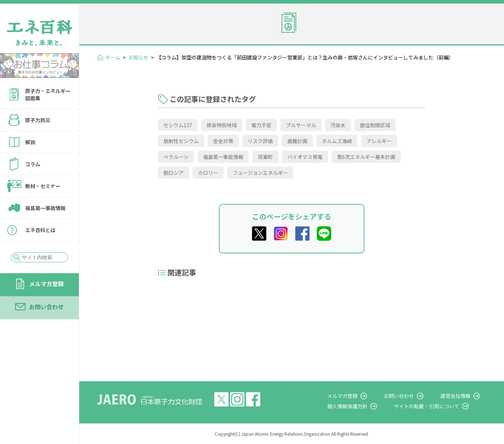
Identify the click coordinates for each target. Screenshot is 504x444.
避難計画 (297, 141)
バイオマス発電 (305, 157)
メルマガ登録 (46, 284)
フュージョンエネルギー (260, 173)
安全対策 (223, 141)
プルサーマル (301, 125)
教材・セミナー (43, 186)
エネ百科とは (40, 230)
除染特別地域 (222, 125)
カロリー (208, 173)
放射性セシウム (181, 141)
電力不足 (261, 125)
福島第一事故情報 (45, 208)
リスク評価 (260, 141)
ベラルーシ (176, 157)
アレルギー (379, 141)
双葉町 (265, 157)
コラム (33, 164)
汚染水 (338, 125)
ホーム (113, 57)
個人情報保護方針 (366, 406)
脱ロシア (174, 173)
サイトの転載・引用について (439, 406)
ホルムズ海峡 (337, 141)
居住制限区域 (375, 125)
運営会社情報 (462, 396)
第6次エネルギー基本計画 (366, 157)
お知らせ (138, 57)
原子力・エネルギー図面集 (48, 94)
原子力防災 (38, 120)
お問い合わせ (46, 307)
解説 (30, 142)
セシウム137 (178, 125)
